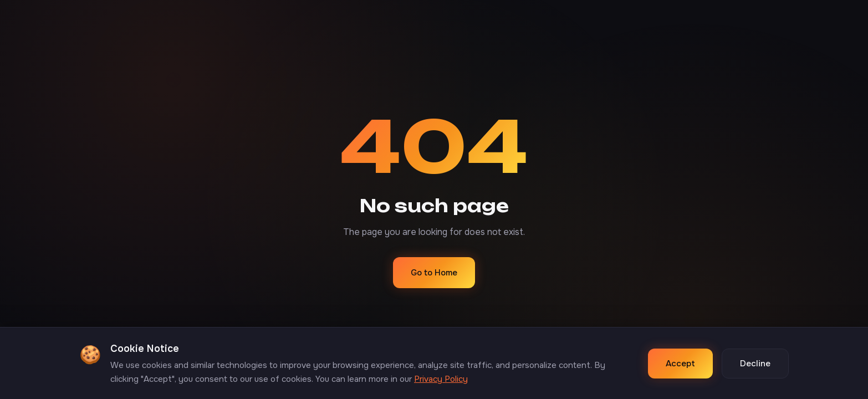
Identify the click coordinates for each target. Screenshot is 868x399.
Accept (680, 364)
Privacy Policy (441, 379)
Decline (755, 364)
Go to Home (434, 273)
